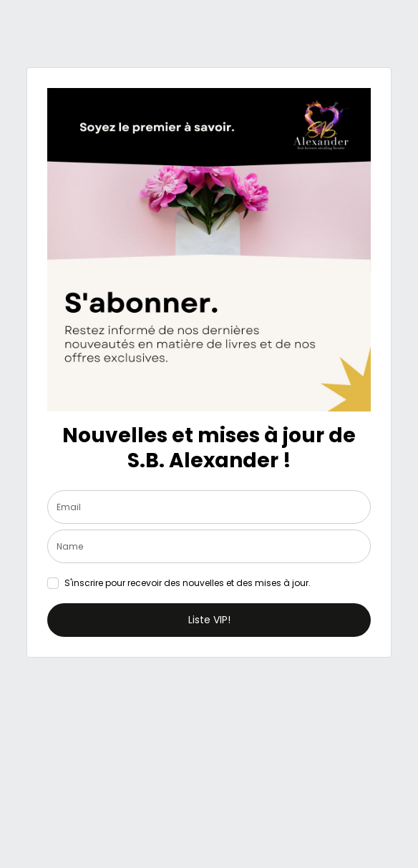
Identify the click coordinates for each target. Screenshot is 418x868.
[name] (209, 546)
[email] (209, 507)
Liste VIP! (209, 620)
